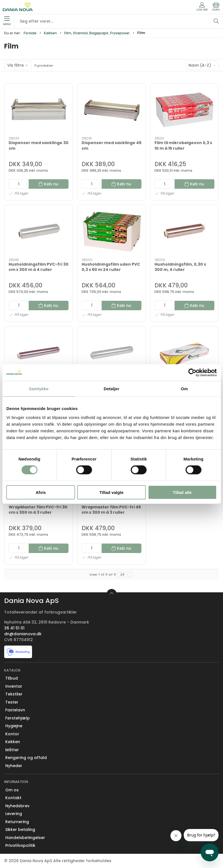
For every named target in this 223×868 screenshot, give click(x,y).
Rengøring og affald (26, 758)
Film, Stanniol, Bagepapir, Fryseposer (97, 33)
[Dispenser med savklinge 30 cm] (39, 110)
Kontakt (13, 798)
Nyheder (14, 766)
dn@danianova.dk (23, 634)
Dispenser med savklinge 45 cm (111, 146)
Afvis (41, 492)
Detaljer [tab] (112, 389)
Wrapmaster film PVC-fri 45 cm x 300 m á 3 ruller (111, 510)
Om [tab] (184, 389)
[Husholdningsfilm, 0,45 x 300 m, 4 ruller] (39, 353)
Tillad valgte (111, 492)
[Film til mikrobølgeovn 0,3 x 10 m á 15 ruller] (184, 110)
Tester (12, 702)
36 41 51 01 (14, 628)
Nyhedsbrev (17, 806)
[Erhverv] (18, 7)
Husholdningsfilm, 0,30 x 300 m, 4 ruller (180, 267)
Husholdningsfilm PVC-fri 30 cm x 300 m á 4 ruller (39, 267)
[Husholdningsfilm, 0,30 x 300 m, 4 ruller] (184, 231)
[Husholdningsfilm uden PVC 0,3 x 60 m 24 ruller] (111, 231)
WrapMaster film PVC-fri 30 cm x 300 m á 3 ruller (38, 510)
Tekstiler (14, 694)
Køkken (50, 33)
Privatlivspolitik (20, 845)
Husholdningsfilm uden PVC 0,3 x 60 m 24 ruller (111, 267)
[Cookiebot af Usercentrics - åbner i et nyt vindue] (192, 373)
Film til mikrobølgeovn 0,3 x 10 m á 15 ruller (183, 146)
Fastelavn (15, 710)
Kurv (216, 7)
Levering (14, 814)
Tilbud (12, 678)
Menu (7, 21)
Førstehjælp (18, 718)
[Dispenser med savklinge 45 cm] (111, 110)
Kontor (12, 734)
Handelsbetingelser (25, 838)
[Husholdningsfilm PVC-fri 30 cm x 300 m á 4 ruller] (39, 231)
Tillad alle (182, 492)
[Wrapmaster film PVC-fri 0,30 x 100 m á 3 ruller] (184, 353)
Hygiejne (14, 726)
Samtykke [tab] (39, 389)
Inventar (14, 686)
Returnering (17, 822)
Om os (12, 790)
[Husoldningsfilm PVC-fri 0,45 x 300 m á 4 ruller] (111, 353)
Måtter (12, 750)
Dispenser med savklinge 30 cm (39, 146)
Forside (30, 33)
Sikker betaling (20, 830)
